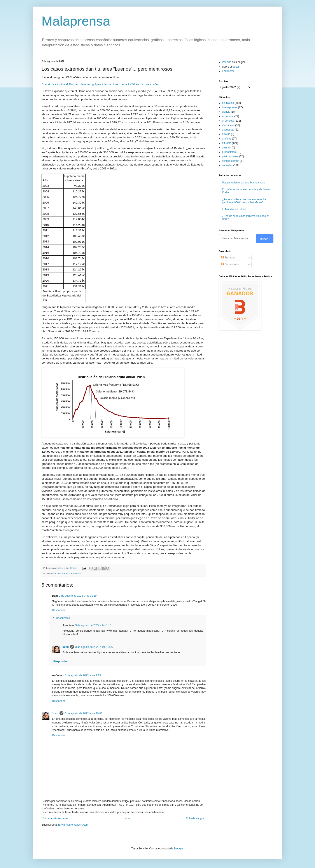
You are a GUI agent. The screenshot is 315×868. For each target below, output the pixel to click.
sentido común (231, 161)
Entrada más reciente (55, 818)
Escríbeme (228, 71)
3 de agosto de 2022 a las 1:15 (83, 675)
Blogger (178, 849)
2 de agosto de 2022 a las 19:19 (78, 596)
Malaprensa (76, 21)
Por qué (227, 62)
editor (236, 67)
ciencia (226, 112)
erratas (226, 134)
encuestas (228, 130)
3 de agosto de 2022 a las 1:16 (93, 625)
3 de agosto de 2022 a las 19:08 (83, 713)
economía (60, 573)
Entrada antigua (195, 818)
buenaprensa (230, 107)
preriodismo (229, 152)
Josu (66, 647)
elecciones (228, 125)
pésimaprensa (230, 156)
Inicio (127, 818)
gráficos (227, 139)
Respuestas (63, 618)
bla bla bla (228, 103)
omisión (227, 148)
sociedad (227, 165)
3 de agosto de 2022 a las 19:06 (94, 647)
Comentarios (230, 264)
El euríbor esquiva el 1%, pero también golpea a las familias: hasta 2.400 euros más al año (100, 84)
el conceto (228, 121)
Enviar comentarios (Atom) (74, 825)
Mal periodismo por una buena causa (244, 183)
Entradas (228, 258)
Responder (59, 610)
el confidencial (73, 573)
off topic (227, 143)
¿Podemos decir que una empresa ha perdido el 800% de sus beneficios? (244, 201)
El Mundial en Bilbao (234, 209)
